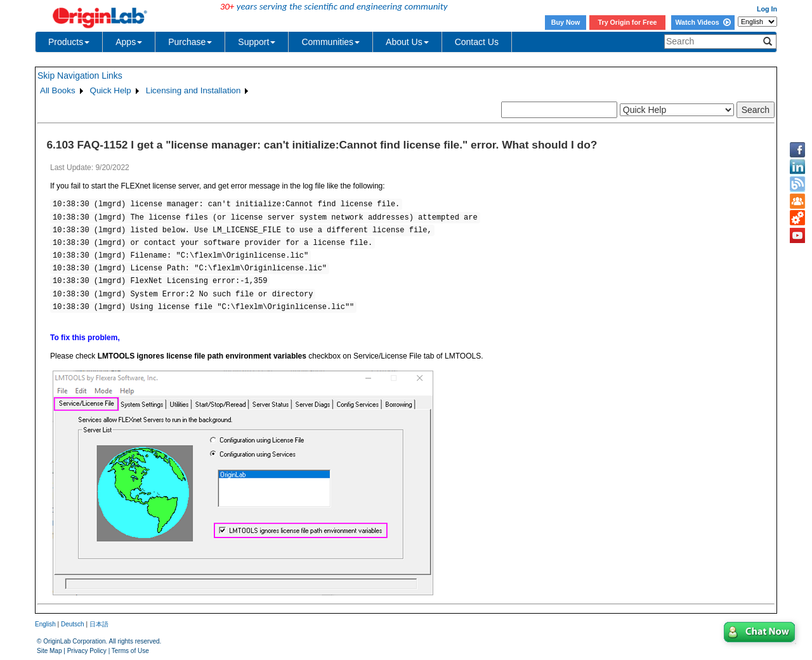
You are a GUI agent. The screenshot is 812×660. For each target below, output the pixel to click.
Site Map (49, 651)
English (45, 624)
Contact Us (477, 42)
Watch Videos (703, 22)
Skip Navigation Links (80, 76)
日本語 (99, 624)
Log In (767, 9)
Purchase (190, 42)
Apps (129, 42)
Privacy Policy (87, 651)
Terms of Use (130, 651)
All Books (58, 90)
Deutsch (73, 624)
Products (69, 42)
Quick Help (111, 90)
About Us (407, 42)
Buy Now (566, 22)
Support (257, 42)
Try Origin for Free (628, 22)
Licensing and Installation (193, 90)
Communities (331, 42)
